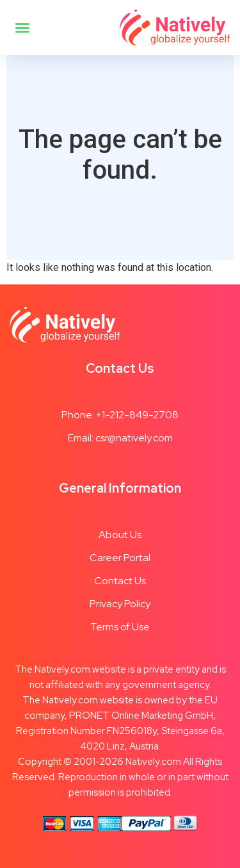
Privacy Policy (120, 604)
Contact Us (120, 581)
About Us (120, 535)
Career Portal (120, 558)
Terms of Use (120, 627)
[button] (22, 28)
